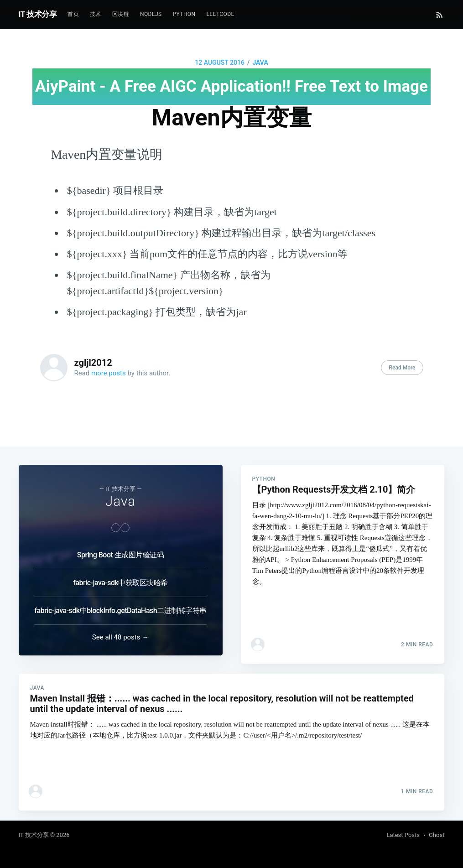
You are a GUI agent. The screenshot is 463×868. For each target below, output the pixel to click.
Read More (402, 368)
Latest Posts (403, 835)
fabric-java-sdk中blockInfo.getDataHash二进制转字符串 (120, 602)
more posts (109, 373)
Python (184, 14)
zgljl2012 (93, 363)
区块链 (121, 14)
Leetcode (220, 14)
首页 (73, 14)
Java (260, 62)
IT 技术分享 (38, 14)
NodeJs (151, 14)
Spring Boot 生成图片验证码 (120, 547)
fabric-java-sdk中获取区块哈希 (120, 574)
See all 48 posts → (120, 629)
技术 (96, 14)
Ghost (437, 835)
